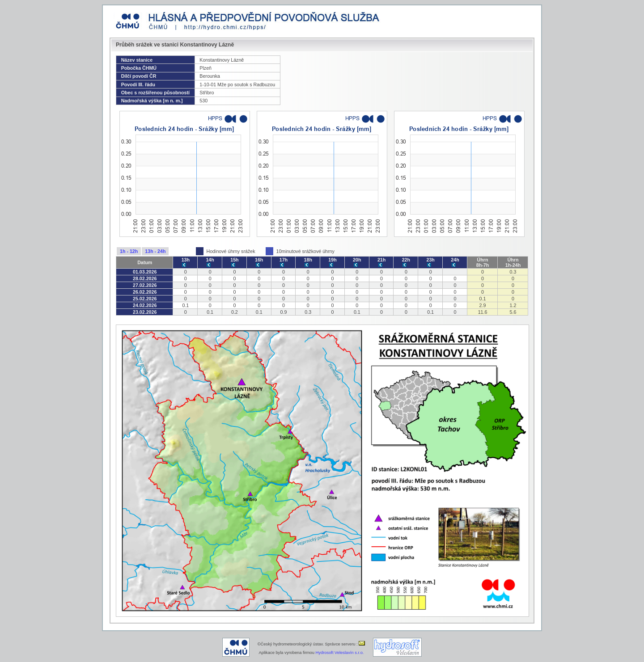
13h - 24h (155, 251)
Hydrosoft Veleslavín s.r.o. (340, 653)
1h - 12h (129, 251)
